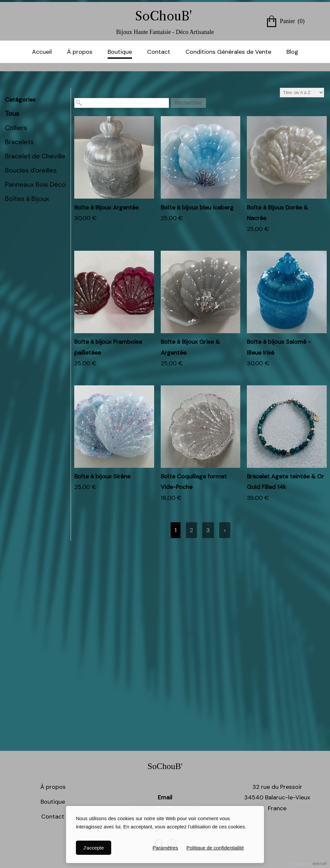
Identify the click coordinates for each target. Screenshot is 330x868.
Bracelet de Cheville (35, 156)
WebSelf (320, 864)
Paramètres (165, 848)
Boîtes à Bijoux (27, 199)
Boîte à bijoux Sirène (102, 476)
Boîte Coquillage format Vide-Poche (194, 482)
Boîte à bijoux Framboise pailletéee (108, 347)
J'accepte (94, 848)
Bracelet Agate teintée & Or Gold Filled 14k (285, 482)
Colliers (16, 128)
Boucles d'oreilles (31, 170)
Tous (12, 113)
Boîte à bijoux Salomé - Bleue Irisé (279, 347)
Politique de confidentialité (215, 848)
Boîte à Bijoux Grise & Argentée (190, 347)
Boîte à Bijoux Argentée (106, 208)
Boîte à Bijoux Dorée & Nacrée (277, 213)
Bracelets (19, 142)
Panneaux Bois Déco (35, 184)
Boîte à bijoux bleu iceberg (197, 208)
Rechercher (188, 103)
